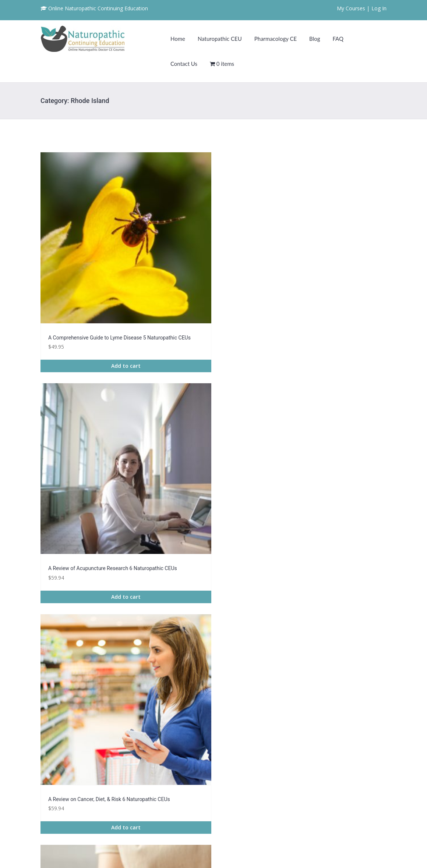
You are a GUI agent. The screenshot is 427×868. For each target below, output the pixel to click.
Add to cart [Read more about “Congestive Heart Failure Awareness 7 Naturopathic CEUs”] (80, 599)
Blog (315, 39)
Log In (379, 8)
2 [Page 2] (196, 647)
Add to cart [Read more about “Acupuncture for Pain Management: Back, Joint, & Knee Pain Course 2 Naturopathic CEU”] (80, 444)
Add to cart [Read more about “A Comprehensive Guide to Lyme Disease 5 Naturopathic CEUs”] (80, 290)
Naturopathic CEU (220, 39)
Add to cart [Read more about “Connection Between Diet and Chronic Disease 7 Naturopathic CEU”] (169, 599)
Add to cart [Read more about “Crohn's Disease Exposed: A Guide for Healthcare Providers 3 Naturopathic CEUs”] (258, 607)
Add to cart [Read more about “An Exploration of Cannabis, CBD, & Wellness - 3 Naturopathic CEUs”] (169, 444)
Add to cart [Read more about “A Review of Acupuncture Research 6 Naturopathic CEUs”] (169, 290)
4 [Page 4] (232, 647)
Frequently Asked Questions (342, 766)
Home (178, 39)
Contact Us (184, 64)
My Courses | (353, 8)
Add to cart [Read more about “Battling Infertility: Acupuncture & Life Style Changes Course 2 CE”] (347, 444)
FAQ (338, 39)
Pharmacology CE (276, 39)
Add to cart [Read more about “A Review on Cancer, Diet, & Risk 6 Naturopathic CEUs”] (258, 282)
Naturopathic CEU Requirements (347, 756)
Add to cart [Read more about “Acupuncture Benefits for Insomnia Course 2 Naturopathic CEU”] (347, 290)
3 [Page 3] (214, 647)
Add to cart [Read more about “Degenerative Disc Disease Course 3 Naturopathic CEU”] (347, 591)
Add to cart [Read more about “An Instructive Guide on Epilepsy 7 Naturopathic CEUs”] (258, 444)
